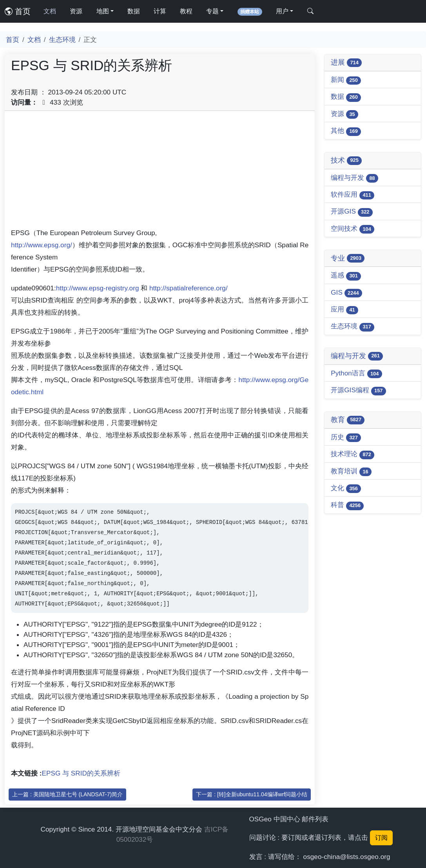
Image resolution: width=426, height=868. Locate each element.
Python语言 (356, 374)
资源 (76, 11)
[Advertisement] (160, 172)
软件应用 (353, 195)
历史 (346, 438)
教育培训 (351, 472)
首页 (18, 11)
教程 (186, 11)
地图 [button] (103, 11)
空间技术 (353, 229)
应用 (344, 310)
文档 (50, 11)
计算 (160, 11)
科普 (347, 505)
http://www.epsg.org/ (42, 245)
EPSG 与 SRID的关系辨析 (81, 773)
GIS (346, 293)
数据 (134, 11)
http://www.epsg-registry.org (98, 288)
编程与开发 (354, 178)
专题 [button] (212, 11)
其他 (346, 131)
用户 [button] (282, 11)
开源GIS (352, 212)
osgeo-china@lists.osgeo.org (347, 857)
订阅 (381, 838)
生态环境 (62, 40)
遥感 (346, 276)
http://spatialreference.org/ (189, 288)
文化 (346, 488)
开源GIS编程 (358, 391)
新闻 (346, 80)
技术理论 (353, 454)
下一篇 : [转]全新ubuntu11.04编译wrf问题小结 (252, 794)
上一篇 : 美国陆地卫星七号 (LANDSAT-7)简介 (67, 794)
